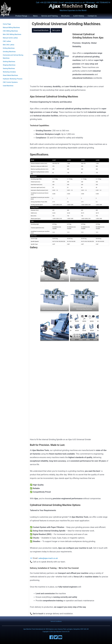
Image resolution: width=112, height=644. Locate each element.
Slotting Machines (9, 62)
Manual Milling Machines (11, 28)
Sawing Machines (9, 69)
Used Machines (8, 86)
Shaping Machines (9, 65)
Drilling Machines (9, 48)
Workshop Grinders (9, 72)
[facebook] (52, 637)
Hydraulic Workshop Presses (13, 79)
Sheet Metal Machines (10, 75)
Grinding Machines (9, 52)
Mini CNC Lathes (9, 45)
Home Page (7, 24)
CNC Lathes (7, 41)
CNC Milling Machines (10, 31)
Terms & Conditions (56, 621)
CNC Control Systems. (10, 82)
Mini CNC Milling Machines (12, 34)
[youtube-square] (60, 637)
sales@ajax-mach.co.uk (48, 558)
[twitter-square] (56, 637)
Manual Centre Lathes (10, 38)
